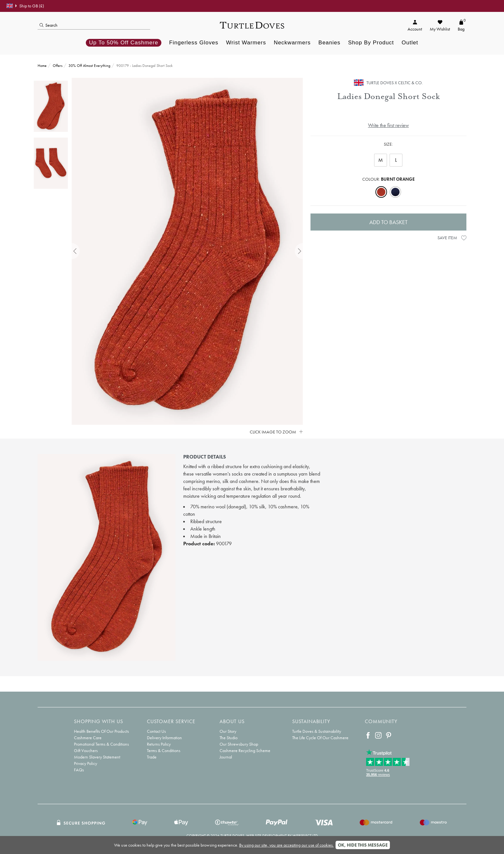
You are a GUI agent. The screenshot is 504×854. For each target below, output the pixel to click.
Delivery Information (164, 738)
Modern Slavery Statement (97, 757)
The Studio (229, 738)
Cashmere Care (88, 738)
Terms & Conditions (164, 750)
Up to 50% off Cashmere (124, 43)
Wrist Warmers (246, 43)
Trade (152, 757)
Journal (226, 757)
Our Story (228, 731)
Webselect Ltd (305, 836)
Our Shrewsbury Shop (239, 744)
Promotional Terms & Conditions (101, 744)
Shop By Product (371, 43)
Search (49, 25)
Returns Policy (159, 744)
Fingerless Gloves (194, 43)
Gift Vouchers (86, 750)
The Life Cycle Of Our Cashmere (320, 738)
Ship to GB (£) (25, 6)
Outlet (410, 43)
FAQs (79, 770)
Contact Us (156, 731)
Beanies (329, 43)
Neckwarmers (292, 43)
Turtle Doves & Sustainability (317, 731)
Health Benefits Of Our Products (101, 731)
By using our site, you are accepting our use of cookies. (286, 845)
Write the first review (388, 125)
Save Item (452, 238)
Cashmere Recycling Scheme (245, 750)
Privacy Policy (85, 763)
